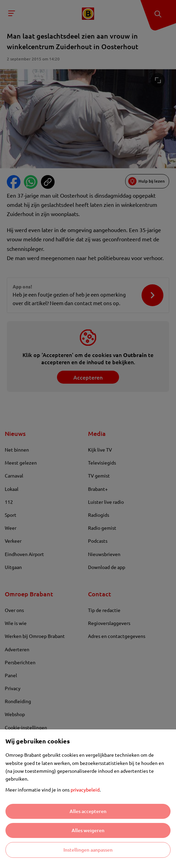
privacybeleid (85, 789)
